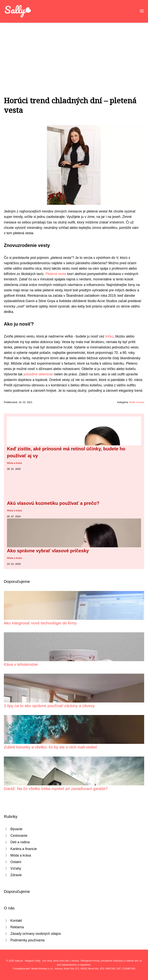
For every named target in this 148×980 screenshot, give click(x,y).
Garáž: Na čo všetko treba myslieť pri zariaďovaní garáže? (56, 789)
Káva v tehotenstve (21, 664)
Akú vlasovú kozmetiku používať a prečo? (53, 503)
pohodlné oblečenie (38, 374)
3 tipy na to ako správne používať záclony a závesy (49, 706)
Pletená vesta (56, 274)
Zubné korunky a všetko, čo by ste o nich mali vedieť (50, 747)
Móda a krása (137, 402)
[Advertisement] (74, 52)
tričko (109, 336)
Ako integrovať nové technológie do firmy (40, 623)
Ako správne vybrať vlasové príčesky (48, 551)
